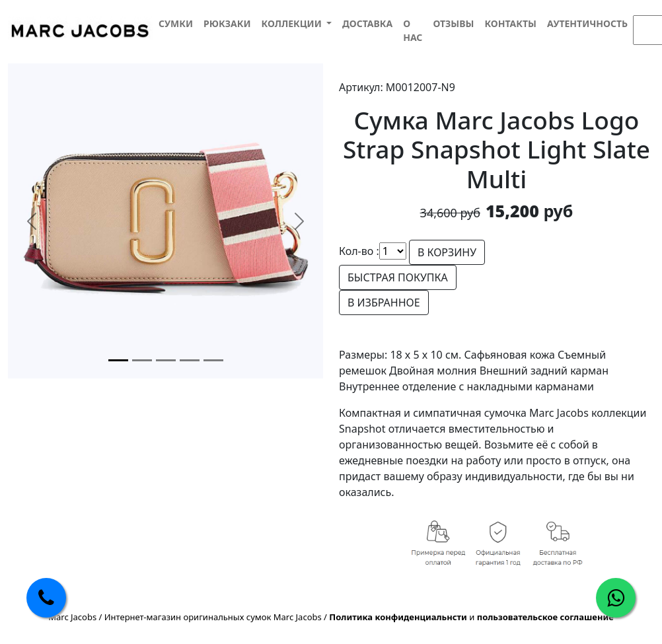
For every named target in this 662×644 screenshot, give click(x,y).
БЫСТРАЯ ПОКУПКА (398, 277)
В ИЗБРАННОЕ (384, 303)
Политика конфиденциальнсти (398, 617)
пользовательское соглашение (545, 617)
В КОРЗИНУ (447, 252)
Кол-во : (359, 251)
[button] (296, 23)
